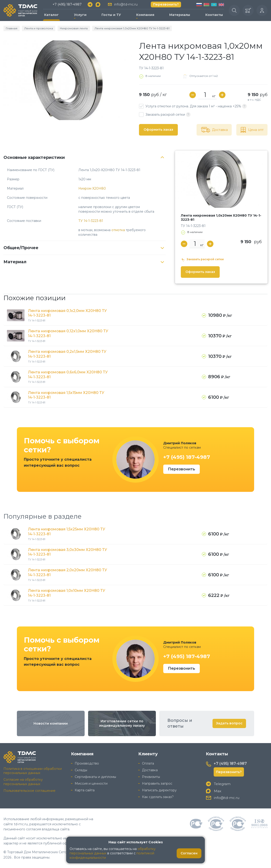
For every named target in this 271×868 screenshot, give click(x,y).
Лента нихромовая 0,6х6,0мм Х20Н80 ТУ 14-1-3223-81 (68, 375)
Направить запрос (157, 783)
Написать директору (159, 790)
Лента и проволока (39, 28)
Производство (87, 763)
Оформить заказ (158, 130)
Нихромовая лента (74, 28)
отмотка (118, 230)
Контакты (214, 15)
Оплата (148, 763)
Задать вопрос (229, 723)
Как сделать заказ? (158, 797)
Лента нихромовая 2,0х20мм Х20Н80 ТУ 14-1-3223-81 (68, 572)
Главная (12, 28)
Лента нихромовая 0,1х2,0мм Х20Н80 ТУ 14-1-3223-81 (67, 313)
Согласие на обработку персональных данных (23, 782)
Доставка (150, 770)
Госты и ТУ (111, 15)
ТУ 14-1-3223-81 (91, 221)
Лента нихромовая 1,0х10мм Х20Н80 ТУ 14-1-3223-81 (67, 593)
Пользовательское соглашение (29, 791)
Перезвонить (182, 469)
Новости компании (51, 723)
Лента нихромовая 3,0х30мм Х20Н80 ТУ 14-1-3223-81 (68, 552)
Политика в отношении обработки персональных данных (33, 771)
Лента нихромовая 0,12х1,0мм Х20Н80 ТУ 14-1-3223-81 (68, 333)
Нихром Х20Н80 (92, 188)
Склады (81, 770)
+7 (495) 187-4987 (67, 4)
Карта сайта (85, 790)
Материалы (180, 15)
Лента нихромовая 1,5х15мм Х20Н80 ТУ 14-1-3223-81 (66, 395)
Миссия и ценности (91, 783)
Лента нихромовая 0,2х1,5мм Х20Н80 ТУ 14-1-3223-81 (67, 354)
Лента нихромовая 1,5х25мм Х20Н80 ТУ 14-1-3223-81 (67, 532)
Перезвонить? (166, 4)
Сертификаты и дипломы (95, 777)
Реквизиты (151, 777)
